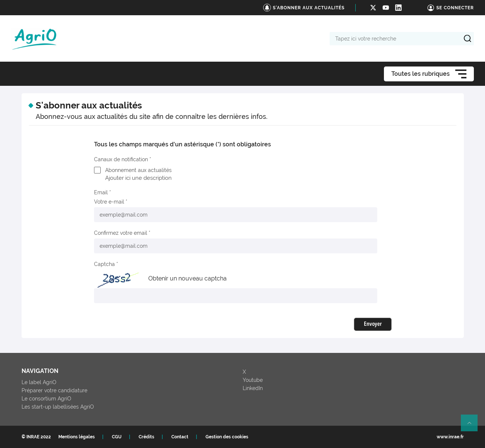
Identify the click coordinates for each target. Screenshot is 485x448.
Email (101, 192)
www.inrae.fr (450, 437)
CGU (117, 437)
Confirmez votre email (121, 233)
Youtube (253, 380)
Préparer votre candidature (54, 390)
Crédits (146, 437)
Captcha (104, 264)
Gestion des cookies (227, 437)
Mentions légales (77, 437)
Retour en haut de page (472, 426)
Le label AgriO (39, 382)
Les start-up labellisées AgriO (58, 407)
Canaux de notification (121, 159)
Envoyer (373, 324)
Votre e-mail (109, 202)
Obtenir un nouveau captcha (187, 278)
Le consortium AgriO (46, 399)
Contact (180, 437)
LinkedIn (253, 388)
